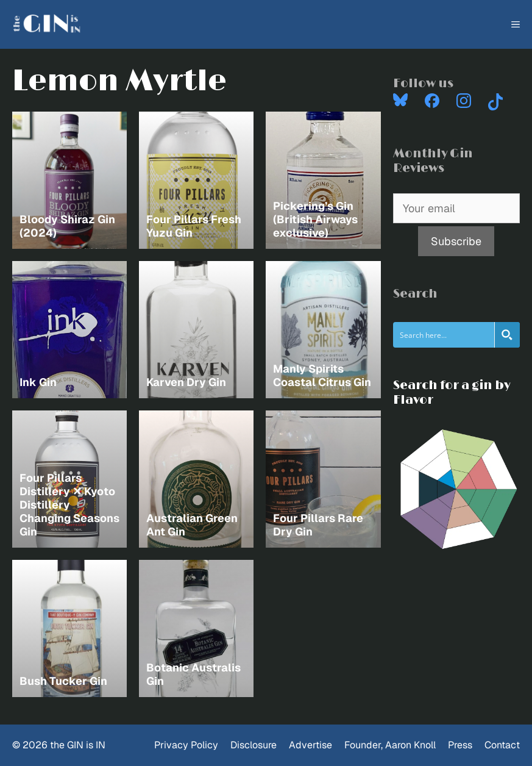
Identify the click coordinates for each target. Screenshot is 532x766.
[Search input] (444, 335)
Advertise (310, 745)
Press (460, 745)
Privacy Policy (186, 745)
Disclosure (254, 745)
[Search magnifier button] (507, 335)
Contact (502, 745)
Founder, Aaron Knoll (390, 745)
